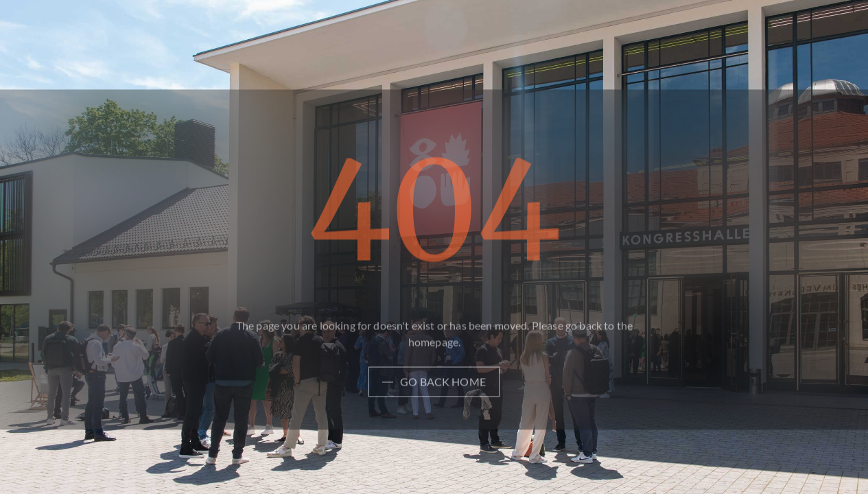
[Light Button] (434, 385)
